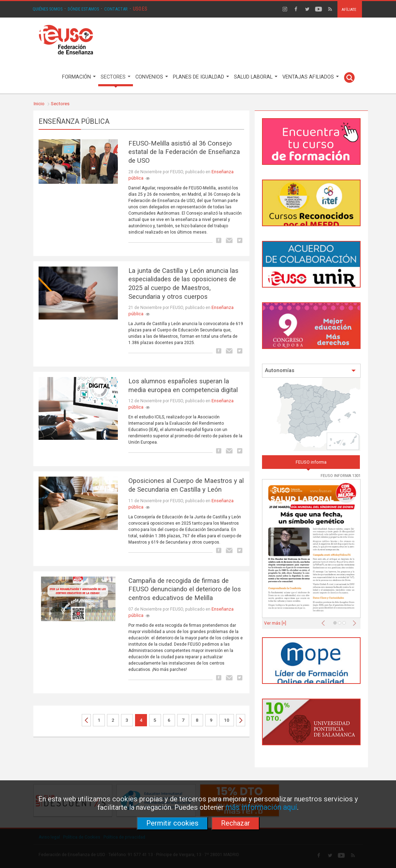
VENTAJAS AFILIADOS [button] (311, 77)
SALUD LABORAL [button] (256, 77)
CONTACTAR (116, 9)
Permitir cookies (172, 823)
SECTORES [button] (116, 77)
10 (227, 720)
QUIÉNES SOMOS (48, 9)
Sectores (60, 104)
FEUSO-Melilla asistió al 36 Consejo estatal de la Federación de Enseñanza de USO (184, 152)
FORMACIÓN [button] (79, 77)
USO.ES (140, 9)
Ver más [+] (275, 623)
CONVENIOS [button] (152, 77)
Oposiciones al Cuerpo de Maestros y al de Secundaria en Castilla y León (186, 485)
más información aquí (261, 807)
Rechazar (236, 823)
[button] (325, 621)
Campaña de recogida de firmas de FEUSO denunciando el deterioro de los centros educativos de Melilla (185, 589)
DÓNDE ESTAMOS (83, 9)
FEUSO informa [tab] (311, 462)
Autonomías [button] (310, 371)
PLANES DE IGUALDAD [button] (201, 77)
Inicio (39, 104)
